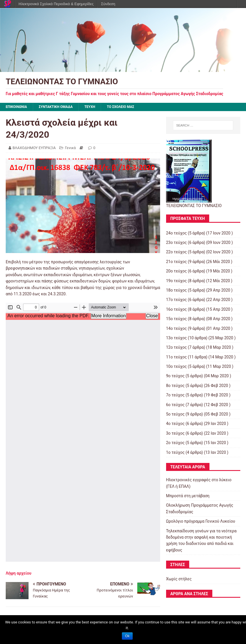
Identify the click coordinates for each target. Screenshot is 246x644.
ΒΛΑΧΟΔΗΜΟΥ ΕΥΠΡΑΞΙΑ (34, 148)
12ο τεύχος (177, 347)
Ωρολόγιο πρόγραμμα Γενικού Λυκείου (201, 521)
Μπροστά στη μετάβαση (188, 496)
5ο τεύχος (175, 414)
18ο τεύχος (177, 290)
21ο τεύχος (177, 262)
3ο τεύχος (175, 433)
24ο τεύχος (177, 233)
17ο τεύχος (177, 300)
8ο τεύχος (175, 386)
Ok (127, 636)
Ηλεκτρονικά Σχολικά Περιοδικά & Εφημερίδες (56, 4)
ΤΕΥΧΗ (90, 107)
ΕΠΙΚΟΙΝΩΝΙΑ (16, 107)
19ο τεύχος (177, 281)
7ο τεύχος (175, 395)
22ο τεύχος (177, 252)
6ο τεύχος (175, 405)
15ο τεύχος (177, 319)
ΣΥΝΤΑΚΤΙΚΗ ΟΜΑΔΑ (56, 107)
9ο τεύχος (175, 376)
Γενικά (70, 148)
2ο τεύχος (175, 443)
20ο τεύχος (177, 271)
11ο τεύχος (177, 357)
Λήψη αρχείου (19, 573)
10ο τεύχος (177, 366)
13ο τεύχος (177, 338)
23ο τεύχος (177, 242)
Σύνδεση (108, 4)
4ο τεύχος (175, 424)
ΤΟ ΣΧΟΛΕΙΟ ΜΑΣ (120, 107)
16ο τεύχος (177, 309)
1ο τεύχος (175, 452)
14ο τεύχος (177, 328)
